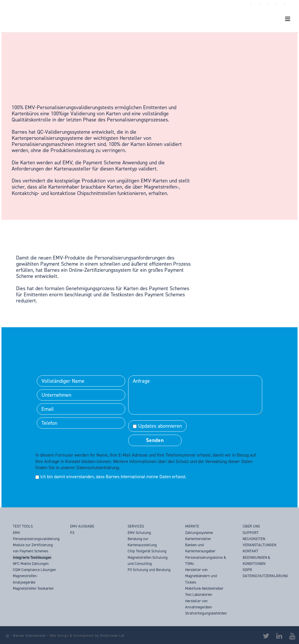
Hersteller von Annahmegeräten (199, 604)
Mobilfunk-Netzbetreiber (204, 588)
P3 (72, 533)
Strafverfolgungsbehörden (206, 613)
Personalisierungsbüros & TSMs (206, 561)
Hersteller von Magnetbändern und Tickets (201, 576)
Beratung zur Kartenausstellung (142, 542)
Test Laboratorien (199, 595)
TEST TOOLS (23, 526)
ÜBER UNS (251, 526)
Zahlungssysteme (199, 533)
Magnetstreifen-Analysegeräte (25, 579)
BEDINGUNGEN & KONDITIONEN (256, 561)
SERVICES (136, 526)
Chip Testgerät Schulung (147, 551)
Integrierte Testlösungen (32, 557)
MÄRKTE (192, 526)
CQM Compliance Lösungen (34, 570)
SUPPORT (251, 533)
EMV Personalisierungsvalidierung (36, 536)
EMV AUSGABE (82, 526)
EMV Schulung (139, 533)
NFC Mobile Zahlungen (31, 564)
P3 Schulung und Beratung (149, 570)
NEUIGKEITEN (254, 539)
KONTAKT (251, 551)
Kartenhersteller (198, 539)
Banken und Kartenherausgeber (200, 548)
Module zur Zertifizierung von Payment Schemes (33, 548)
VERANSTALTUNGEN (259, 545)
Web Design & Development (72, 636)
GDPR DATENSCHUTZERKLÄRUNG (265, 573)
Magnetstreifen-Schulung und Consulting (148, 561)
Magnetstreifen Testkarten (33, 588)
